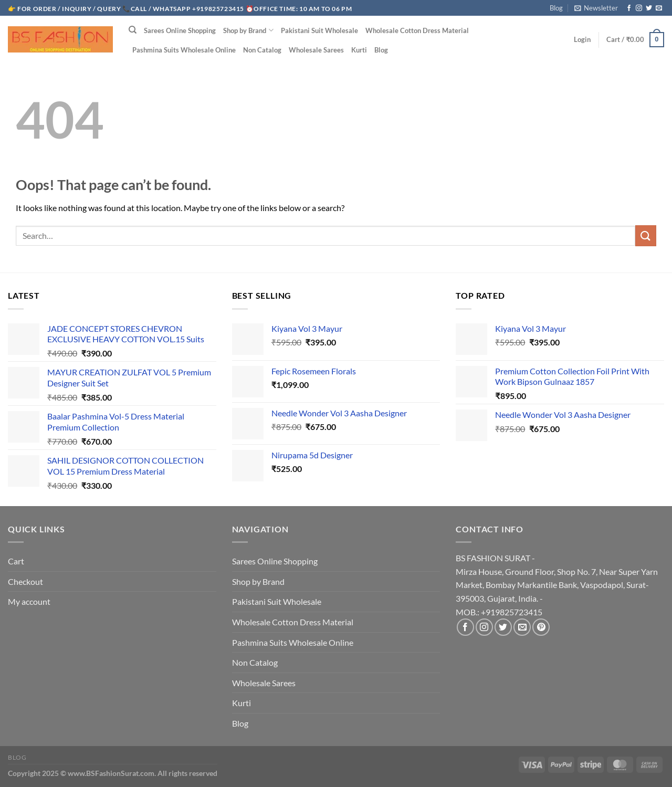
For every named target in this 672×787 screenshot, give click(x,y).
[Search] (133, 30)
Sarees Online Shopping (180, 30)
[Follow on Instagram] (639, 8)
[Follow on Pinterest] (541, 627)
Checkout (25, 581)
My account (29, 601)
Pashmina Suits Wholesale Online (184, 50)
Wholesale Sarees (316, 50)
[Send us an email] (659, 8)
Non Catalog (262, 50)
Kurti (359, 50)
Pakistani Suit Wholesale (319, 30)
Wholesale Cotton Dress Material (417, 30)
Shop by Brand (248, 30)
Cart (16, 561)
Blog (556, 8)
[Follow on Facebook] (629, 8)
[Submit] (646, 235)
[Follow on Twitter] (649, 8)
